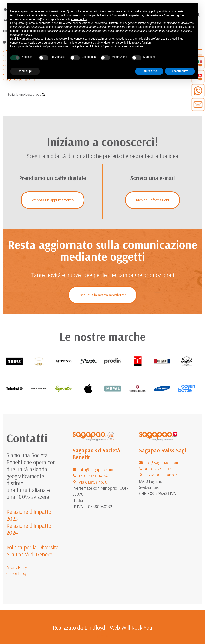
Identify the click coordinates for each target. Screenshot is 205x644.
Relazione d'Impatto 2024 (29, 529)
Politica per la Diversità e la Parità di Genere (32, 551)
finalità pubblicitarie (33, 31)
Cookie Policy (17, 573)
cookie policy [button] (79, 19)
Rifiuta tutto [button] (149, 71)
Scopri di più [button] (25, 71)
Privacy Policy (17, 568)
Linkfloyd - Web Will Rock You (118, 627)
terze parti (72, 23)
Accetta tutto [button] (180, 71)
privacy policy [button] (150, 11)
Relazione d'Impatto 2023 (29, 515)
